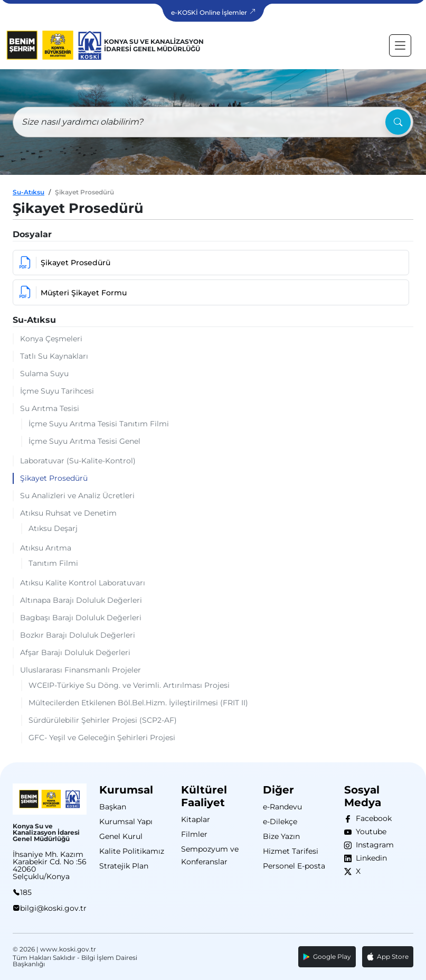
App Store (388, 957)
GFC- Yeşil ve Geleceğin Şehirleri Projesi (102, 738)
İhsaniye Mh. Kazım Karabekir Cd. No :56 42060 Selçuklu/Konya (50, 865)
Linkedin (369, 858)
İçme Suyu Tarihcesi (57, 391)
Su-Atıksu (29, 192)
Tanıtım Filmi (53, 563)
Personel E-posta (294, 866)
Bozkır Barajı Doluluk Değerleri (78, 635)
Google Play (327, 956)
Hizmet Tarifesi (291, 851)
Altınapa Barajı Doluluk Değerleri (81, 600)
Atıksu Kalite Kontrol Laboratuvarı (83, 583)
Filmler (194, 834)
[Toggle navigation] (400, 45)
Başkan (113, 807)
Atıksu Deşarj (53, 528)
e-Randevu (282, 807)
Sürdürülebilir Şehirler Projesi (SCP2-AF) (103, 720)
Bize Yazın (281, 836)
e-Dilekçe (280, 822)
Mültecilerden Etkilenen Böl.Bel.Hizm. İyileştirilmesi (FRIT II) (138, 703)
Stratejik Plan (124, 866)
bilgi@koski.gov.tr (53, 908)
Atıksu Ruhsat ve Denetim (68, 513)
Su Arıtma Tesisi (50, 408)
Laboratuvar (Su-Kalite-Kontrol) (78, 461)
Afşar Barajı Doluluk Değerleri (75, 652)
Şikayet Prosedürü (65, 263)
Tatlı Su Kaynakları (54, 356)
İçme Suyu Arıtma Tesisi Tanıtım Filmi (99, 424)
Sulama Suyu (44, 374)
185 (26, 892)
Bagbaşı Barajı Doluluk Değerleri (81, 618)
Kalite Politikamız (132, 851)
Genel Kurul (121, 836)
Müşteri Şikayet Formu (73, 292)
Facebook (372, 818)
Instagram (373, 845)
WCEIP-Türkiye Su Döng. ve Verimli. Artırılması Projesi (129, 685)
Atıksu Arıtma (46, 548)
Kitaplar (196, 819)
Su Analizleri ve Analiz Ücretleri (77, 496)
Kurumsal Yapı (126, 822)
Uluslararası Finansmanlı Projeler (81, 670)
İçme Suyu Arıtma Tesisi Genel (84, 441)
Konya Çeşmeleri (51, 339)
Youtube (369, 832)
